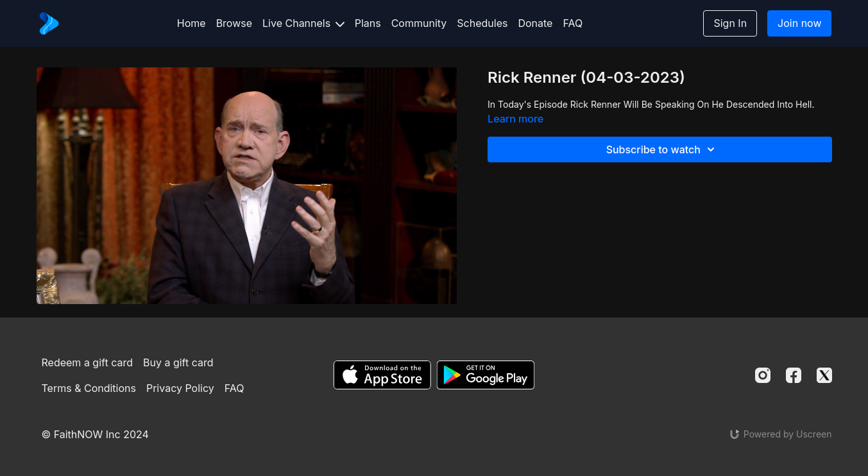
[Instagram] (763, 375)
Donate (535, 23)
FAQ (573, 23)
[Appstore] (382, 375)
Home (191, 23)
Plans (368, 23)
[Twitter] (824, 375)
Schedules (482, 23)
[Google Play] (486, 375)
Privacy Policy (180, 388)
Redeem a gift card (87, 362)
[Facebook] (794, 375)
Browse (234, 23)
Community (419, 23)
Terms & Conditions (89, 388)
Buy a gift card (178, 362)
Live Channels (303, 23)
